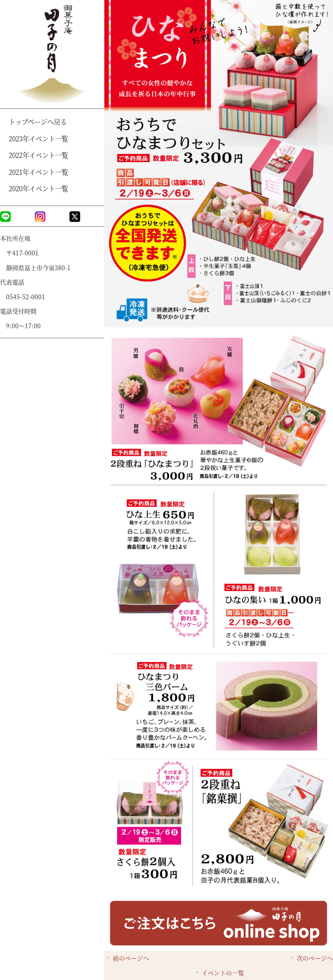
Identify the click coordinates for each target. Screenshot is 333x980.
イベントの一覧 (219, 973)
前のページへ (127, 958)
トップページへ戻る (38, 121)
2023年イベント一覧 (38, 138)
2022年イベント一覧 (38, 155)
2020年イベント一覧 (38, 188)
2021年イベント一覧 (38, 172)
